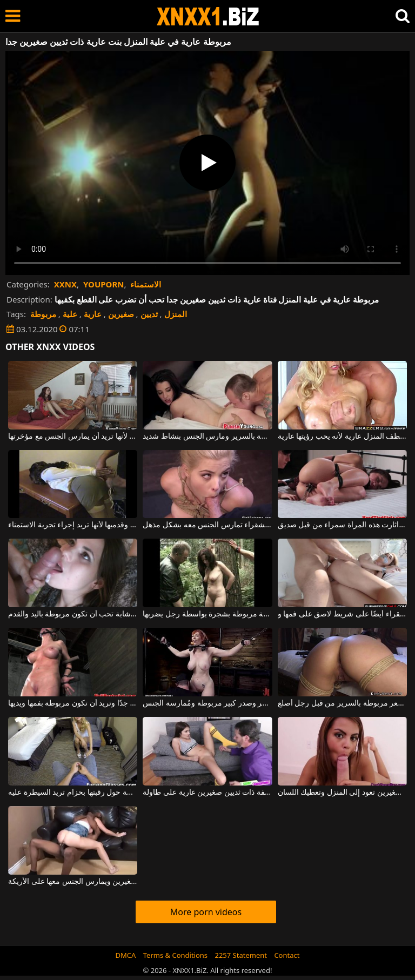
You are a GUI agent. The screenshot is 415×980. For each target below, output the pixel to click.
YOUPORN (104, 284)
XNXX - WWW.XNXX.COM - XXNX (208, 16)
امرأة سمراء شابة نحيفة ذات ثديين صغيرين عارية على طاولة (207, 793)
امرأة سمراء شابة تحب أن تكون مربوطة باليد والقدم (73, 614)
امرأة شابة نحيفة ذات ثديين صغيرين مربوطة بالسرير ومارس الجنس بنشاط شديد (207, 437)
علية (70, 314)
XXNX (65, 284)
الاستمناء (146, 284)
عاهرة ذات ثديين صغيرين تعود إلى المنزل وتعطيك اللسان (342, 793)
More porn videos (206, 912)
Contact (287, 955)
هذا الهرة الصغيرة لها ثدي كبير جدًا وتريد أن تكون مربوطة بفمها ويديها (73, 703)
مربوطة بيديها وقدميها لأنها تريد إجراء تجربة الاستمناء (73, 525)
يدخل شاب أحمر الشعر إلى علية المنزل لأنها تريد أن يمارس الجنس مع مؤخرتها (73, 437)
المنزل (176, 314)
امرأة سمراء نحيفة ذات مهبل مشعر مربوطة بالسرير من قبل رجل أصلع (342, 703)
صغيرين (121, 314)
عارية (93, 314)
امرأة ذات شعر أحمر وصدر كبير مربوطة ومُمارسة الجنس (207, 703)
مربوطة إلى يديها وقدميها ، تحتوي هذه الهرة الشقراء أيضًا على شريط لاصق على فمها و (342, 614)
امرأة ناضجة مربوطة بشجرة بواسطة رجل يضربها (207, 614)
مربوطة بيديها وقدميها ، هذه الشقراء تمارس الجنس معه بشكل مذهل (207, 525)
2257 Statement (241, 955)
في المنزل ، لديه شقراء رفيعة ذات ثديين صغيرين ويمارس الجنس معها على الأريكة (73, 882)
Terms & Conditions (175, 955)
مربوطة (43, 314)
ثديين (149, 314)
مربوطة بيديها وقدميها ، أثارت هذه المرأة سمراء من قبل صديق (342, 525)
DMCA (126, 955)
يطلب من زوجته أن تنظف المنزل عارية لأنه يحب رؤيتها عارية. (342, 437)
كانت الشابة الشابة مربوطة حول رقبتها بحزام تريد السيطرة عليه (73, 793)
